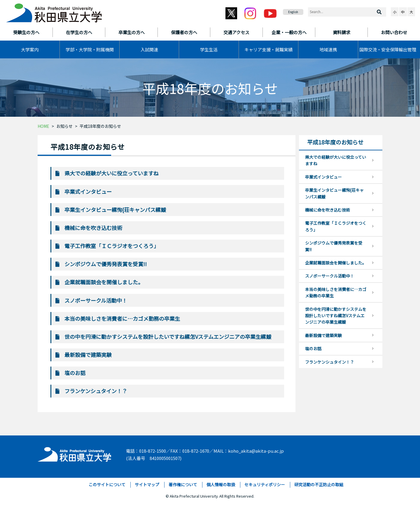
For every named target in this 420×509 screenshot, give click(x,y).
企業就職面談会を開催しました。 (104, 282)
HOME (43, 126)
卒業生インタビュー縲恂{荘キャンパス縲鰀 (115, 210)
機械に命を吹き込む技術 (93, 228)
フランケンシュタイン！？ (96, 391)
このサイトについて (107, 484)
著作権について (183, 484)
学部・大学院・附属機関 (90, 49)
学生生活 (209, 49)
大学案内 (30, 49)
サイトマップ (147, 484)
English (293, 12)
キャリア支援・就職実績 (268, 49)
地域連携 (328, 49)
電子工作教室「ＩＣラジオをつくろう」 (112, 246)
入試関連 (149, 49)
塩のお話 (75, 373)
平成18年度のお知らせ (100, 126)
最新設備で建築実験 (88, 355)
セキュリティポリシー (265, 484)
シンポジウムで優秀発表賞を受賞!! (106, 264)
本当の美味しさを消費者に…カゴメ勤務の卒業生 (122, 318)
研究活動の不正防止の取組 (319, 484)
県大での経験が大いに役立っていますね (112, 173)
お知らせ (64, 126)
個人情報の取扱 (221, 484)
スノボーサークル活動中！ (96, 300)
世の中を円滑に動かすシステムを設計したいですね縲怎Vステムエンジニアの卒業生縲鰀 (168, 337)
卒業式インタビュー (88, 191)
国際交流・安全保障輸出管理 (388, 49)
